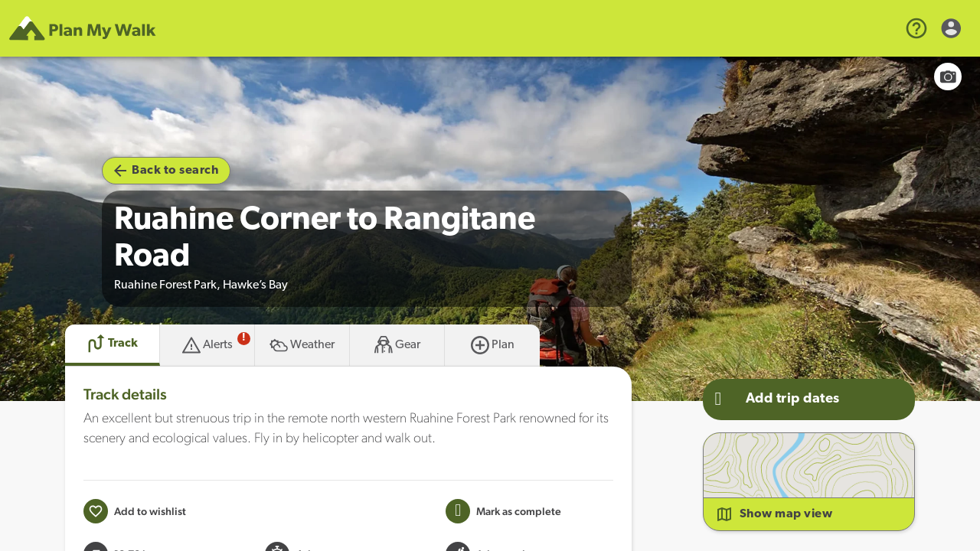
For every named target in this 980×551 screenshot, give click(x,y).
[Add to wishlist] (135, 511)
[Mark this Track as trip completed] (503, 511)
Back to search (166, 171)
